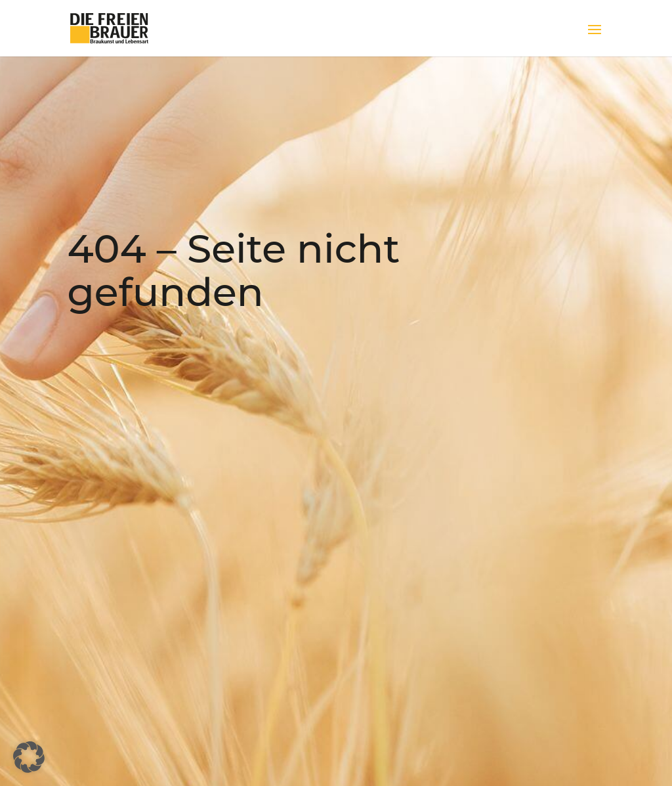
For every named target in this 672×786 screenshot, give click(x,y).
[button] (29, 757)
